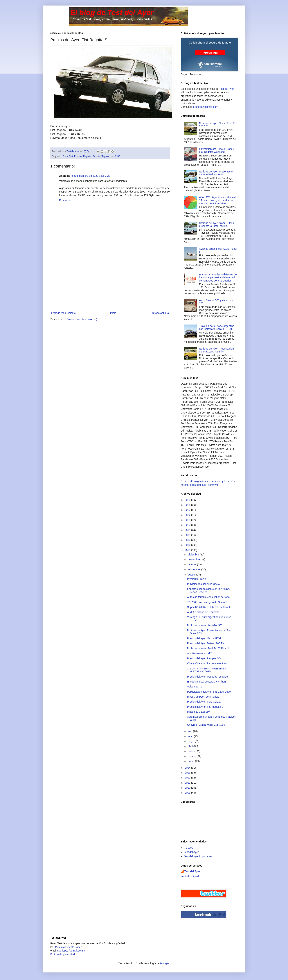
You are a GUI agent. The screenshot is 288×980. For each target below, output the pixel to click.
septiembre (194, 569)
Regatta (87, 156)
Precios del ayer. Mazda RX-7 (204, 638)
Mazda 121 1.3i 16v (198, 712)
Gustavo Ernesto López (69, 947)
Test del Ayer (226, 89)
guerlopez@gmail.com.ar (71, 951)
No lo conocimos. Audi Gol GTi (205, 625)
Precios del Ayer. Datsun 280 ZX (206, 643)
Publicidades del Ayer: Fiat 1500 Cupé (209, 692)
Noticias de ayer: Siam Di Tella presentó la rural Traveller (217, 225)
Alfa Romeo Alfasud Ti (200, 653)
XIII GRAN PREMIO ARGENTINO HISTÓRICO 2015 (207, 670)
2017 (188, 540)
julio (190, 731)
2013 (188, 773)
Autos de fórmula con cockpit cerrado (208, 597)
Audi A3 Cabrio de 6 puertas (203, 612)
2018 (188, 535)
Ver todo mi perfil (190, 876)
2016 (188, 545)
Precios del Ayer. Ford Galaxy (204, 702)
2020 (188, 525)
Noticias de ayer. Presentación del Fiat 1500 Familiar (216, 350)
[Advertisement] (110, 283)
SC (119, 156)
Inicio (113, 313)
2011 (188, 783)
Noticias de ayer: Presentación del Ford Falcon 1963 (217, 173)
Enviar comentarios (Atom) (82, 319)
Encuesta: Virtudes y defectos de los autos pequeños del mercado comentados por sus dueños (218, 278)
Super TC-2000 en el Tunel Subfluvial (208, 607)
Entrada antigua (160, 313)
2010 (188, 788)
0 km (65, 156)
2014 (188, 768)
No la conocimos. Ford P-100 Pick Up (209, 648)
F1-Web (189, 848)
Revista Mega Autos (103, 156)
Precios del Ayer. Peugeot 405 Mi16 (208, 677)
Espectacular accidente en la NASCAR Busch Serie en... (209, 590)
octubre (192, 564)
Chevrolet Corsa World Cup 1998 (206, 725)
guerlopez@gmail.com (205, 107)
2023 (188, 510)
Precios (78, 156)
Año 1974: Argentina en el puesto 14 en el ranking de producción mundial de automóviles (218, 200)
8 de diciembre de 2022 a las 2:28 (91, 176)
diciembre (194, 555)
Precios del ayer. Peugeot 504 (204, 658)
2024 (188, 505)
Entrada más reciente (63, 313)
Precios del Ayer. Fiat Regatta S (205, 707)
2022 (188, 515)
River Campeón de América (203, 697)
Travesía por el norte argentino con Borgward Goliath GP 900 (217, 328)
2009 (188, 793)
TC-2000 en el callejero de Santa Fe (208, 602)
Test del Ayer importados (198, 856)
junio (191, 736)
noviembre (194, 560)
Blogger (164, 963)
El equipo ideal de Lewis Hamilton (206, 682)
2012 (188, 778)
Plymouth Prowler (197, 579)
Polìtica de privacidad (63, 954)
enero (191, 761)
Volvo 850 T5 (195, 687)
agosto (192, 575)
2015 (188, 550)
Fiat (71, 156)
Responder (65, 200)
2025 (188, 500)
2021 (188, 520)
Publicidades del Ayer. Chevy (204, 584)
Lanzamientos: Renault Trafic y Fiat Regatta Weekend (217, 150)
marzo (192, 751)
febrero (192, 756)
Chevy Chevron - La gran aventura (207, 663)
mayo (191, 741)
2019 (188, 530)
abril (190, 746)
